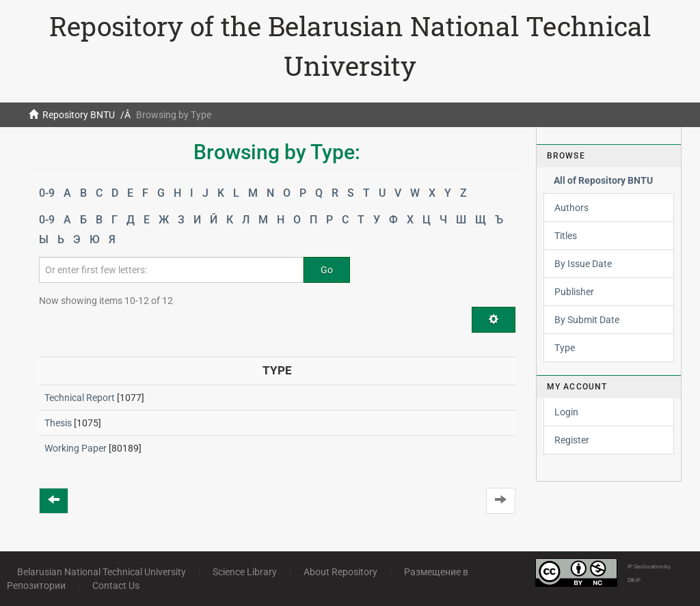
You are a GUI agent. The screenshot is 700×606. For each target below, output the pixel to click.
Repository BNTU (79, 115)
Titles (566, 236)
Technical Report (80, 398)
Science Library (245, 572)
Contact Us (116, 586)
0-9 (47, 193)
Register (572, 440)
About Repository (340, 572)
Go (327, 270)
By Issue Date (583, 264)
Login (566, 412)
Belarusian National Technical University (102, 572)
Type (565, 348)
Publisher (574, 292)
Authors (571, 208)
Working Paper (76, 448)
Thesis (58, 423)
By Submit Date (587, 320)
